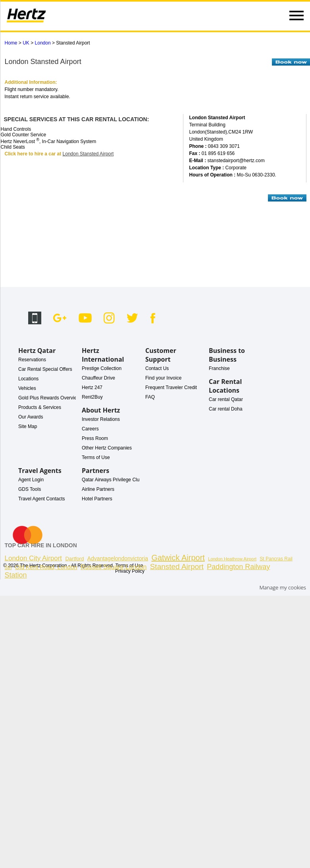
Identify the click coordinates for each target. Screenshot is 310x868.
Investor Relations (101, 419)
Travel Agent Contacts (42, 499)
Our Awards (31, 417)
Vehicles (27, 388)
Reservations (32, 360)
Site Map (28, 426)
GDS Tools (30, 489)
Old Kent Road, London (46, 567)
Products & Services (40, 407)
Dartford (74, 559)
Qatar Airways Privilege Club (112, 480)
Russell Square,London (114, 567)
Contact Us (157, 368)
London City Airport (34, 558)
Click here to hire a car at (34, 154)
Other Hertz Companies (107, 448)
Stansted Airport (177, 567)
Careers (90, 429)
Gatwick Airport (178, 558)
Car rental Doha (226, 409)
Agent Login (31, 480)
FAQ (150, 397)
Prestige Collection (102, 368)
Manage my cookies (283, 587)
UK (26, 43)
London (43, 43)
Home (11, 43)
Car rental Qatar (226, 399)
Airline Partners (98, 489)
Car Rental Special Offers (45, 369)
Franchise (219, 368)
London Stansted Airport (88, 154)
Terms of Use (96, 457)
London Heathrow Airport (232, 559)
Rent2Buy (92, 397)
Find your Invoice (163, 378)
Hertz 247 (92, 387)
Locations (28, 379)
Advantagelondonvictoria (118, 558)
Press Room (95, 438)
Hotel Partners (97, 499)
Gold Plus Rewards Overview (49, 398)
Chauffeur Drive (98, 378)
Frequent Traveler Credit (171, 387)
